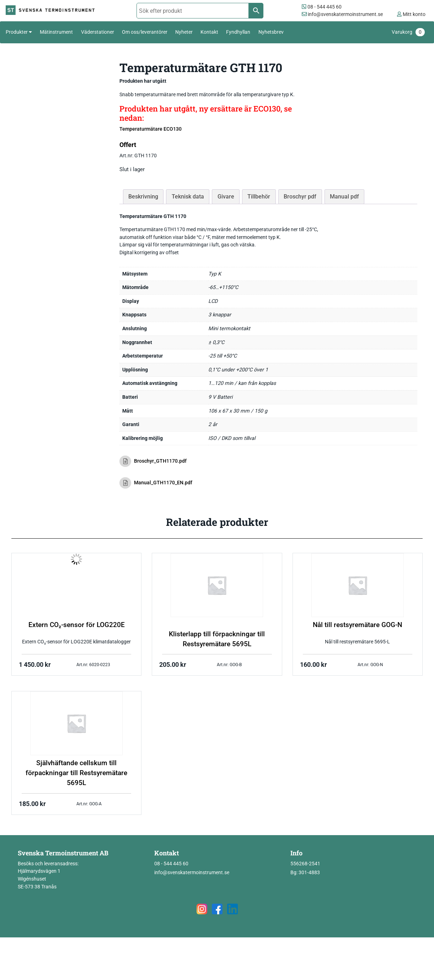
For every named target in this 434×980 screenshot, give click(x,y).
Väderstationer (98, 32)
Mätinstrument (56, 32)
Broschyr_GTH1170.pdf (153, 461)
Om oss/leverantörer (145, 32)
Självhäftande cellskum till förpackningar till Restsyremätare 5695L (76, 773)
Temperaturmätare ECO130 (151, 129)
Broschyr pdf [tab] (300, 197)
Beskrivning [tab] (143, 197)
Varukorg (408, 32)
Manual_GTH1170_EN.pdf (156, 483)
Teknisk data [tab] (188, 197)
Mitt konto (411, 14)
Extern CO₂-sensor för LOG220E (77, 625)
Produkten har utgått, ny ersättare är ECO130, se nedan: (206, 113)
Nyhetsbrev (271, 32)
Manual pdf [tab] (344, 197)
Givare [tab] (226, 197)
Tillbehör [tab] (259, 197)
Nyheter (184, 32)
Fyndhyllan (238, 32)
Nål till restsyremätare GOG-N (357, 625)
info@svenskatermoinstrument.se (342, 14)
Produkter (17, 32)
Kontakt (209, 32)
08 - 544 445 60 (322, 7)
